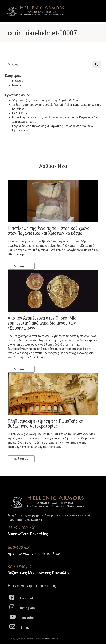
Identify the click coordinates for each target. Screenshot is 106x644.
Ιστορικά (18, 85)
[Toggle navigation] (93, 7)
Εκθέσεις (18, 81)
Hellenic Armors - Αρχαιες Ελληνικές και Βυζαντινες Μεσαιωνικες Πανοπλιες (36, 11)
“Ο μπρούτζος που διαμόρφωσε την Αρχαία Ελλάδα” (46, 100)
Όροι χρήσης (52, 639)
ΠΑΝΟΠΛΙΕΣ (20, 113)
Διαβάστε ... (21, 266)
